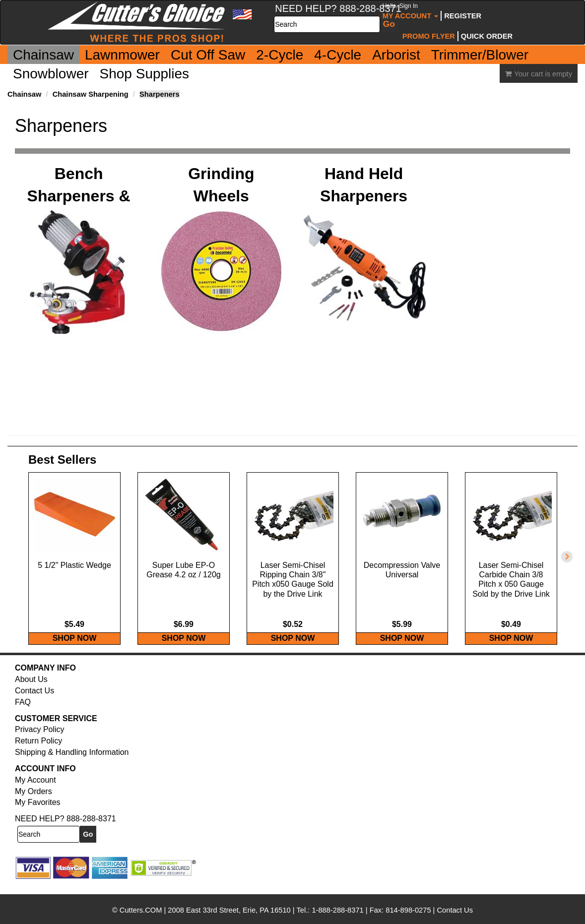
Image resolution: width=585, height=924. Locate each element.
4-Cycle (338, 55)
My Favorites (38, 812)
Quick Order (487, 36)
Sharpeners (160, 94)
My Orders (33, 801)
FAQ (23, 712)
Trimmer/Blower (480, 55)
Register (463, 16)
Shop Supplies (145, 74)
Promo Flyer (429, 36)
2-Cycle (280, 55)
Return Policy (38, 751)
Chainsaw (43, 55)
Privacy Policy (40, 739)
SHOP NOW (75, 648)
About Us (31, 689)
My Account (411, 11)
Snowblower (51, 74)
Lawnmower (122, 55)
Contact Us (34, 701)
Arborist (396, 55)
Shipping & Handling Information (72, 762)
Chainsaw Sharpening (91, 94)
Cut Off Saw (208, 55)
